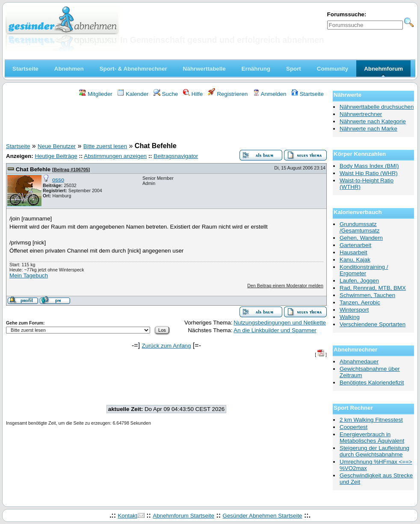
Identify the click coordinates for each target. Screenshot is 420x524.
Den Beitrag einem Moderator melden (285, 286)
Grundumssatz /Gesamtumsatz (359, 227)
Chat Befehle (33, 169)
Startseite (308, 94)
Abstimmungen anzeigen (115, 156)
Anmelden (270, 94)
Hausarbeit (353, 252)
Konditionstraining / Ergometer (364, 270)
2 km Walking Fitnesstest (371, 420)
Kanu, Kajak (355, 260)
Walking (350, 317)
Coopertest (353, 427)
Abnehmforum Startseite (183, 516)
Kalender (133, 94)
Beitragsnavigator (176, 156)
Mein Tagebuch (29, 275)
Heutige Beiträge (56, 156)
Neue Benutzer (57, 146)
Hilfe (193, 94)
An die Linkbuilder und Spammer (275, 330)
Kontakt (127, 516)
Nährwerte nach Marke (368, 129)
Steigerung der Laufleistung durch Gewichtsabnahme (374, 451)
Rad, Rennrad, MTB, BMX (373, 288)
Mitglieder (96, 94)
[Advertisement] (166, 121)
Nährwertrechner (361, 114)
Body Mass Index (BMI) (369, 166)
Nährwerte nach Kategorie (373, 121)
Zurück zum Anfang (167, 346)
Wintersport (354, 310)
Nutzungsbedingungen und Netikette (280, 323)
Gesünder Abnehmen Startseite (263, 516)
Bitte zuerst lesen (105, 146)
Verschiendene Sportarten (373, 324)
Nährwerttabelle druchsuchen (377, 107)
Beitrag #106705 (71, 170)
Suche (166, 94)
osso (58, 180)
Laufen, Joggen (359, 281)
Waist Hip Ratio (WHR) (369, 173)
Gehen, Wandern (361, 238)
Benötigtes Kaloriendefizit (372, 383)
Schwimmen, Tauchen (367, 295)
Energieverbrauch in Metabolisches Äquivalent (372, 438)
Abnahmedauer (359, 362)
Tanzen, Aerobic (360, 302)
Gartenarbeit (355, 245)
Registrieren (228, 94)
